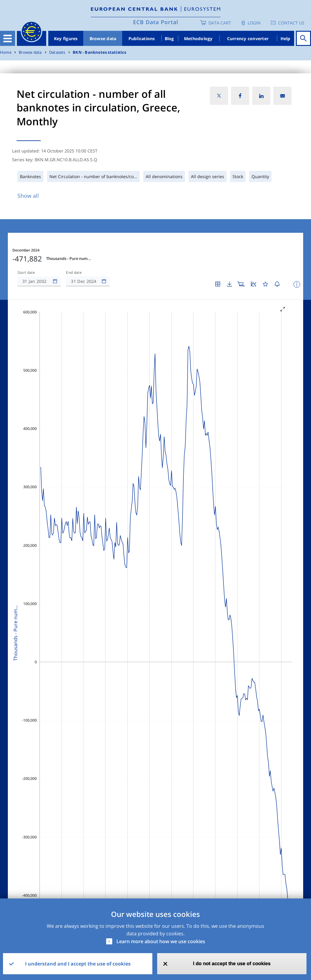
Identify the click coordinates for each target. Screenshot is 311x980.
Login (254, 23)
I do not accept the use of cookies (232, 964)
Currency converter (248, 38)
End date (74, 273)
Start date (26, 273)
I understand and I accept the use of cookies (78, 964)
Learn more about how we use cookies (161, 941)
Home (6, 52)
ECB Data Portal (156, 22)
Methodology (198, 38)
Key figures (66, 38)
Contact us (291, 23)
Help (286, 38)
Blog (169, 38)
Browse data (103, 38)
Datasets (57, 52)
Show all (28, 196)
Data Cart (220, 23)
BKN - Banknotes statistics (99, 52)
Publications (142, 38)
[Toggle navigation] (8, 38)
